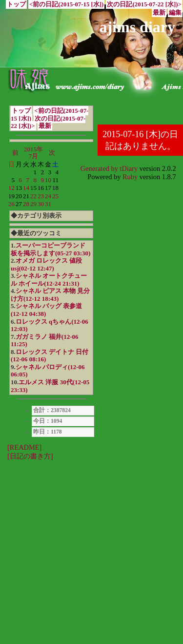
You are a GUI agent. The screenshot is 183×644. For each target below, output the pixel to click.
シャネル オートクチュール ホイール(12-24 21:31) (49, 280)
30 (41, 204)
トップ (16, 4)
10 (48, 180)
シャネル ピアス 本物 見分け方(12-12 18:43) (50, 295)
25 (55, 196)
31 (48, 204)
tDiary (129, 168)
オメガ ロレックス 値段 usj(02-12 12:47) (46, 264)
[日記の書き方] (30, 456)
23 (41, 196)
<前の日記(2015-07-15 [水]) (66, 4)
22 (33, 196)
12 (11, 188)
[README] (24, 447)
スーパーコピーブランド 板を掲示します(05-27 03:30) (51, 249)
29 (33, 204)
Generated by (100, 168)
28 (26, 204)
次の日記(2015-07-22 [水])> (144, 4)
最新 (159, 13)
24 (48, 196)
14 (26, 188)
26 (11, 204)
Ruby (130, 177)
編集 (175, 13)
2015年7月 (33, 153)
